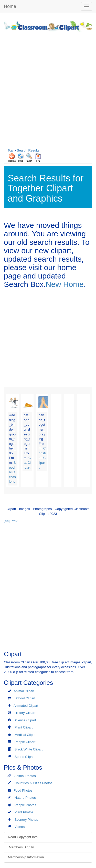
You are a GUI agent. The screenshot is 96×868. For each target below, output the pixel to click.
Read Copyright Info (23, 837)
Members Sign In (21, 847)
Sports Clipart (25, 757)
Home (10, 6)
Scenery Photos (26, 820)
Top (10, 150)
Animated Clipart (26, 706)
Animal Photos (25, 776)
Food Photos (23, 790)
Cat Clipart (27, 462)
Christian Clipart (42, 458)
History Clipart (25, 713)
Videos (20, 827)
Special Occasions (12, 472)
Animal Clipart (24, 691)
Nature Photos (25, 798)
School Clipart (25, 698)
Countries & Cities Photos (34, 783)
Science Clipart (25, 720)
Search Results (28, 150)
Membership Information (26, 857)
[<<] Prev (11, 521)
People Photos (25, 805)
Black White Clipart (29, 749)
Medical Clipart (26, 735)
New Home (65, 284)
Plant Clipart (24, 727)
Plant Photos (24, 812)
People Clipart (25, 742)
